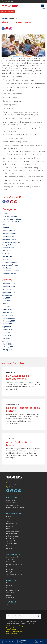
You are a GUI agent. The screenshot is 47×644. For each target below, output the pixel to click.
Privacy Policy (11, 628)
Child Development (10, 216)
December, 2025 (9, 284)
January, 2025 (8, 315)
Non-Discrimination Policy (15, 631)
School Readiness (12, 505)
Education (12, 497)
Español (12, 487)
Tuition (9, 567)
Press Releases (8, 248)
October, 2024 (8, 324)
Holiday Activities (9, 231)
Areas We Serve (12, 633)
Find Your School (7, 12)
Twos (8, 521)
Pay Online (13, 484)
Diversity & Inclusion (13, 583)
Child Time (6, 254)
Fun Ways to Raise (18, 377)
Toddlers (9, 519)
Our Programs (14, 514)
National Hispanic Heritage (23, 409)
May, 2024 (6, 338)
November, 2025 (9, 286)
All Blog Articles (11, 605)
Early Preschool (11, 524)
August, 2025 (7, 295)
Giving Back (10, 593)
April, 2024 (6, 341)
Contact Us (10, 598)
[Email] (11, 29)
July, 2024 (6, 332)
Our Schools (13, 554)
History (9, 595)
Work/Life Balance (9, 245)
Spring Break (11, 541)
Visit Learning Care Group (15, 626)
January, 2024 (8, 350)
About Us (11, 580)
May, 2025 (6, 304)
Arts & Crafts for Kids (10, 265)
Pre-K (8, 529)
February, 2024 (8, 347)
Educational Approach (11, 271)
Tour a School (11, 559)
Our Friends (7, 251)
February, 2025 (8, 312)
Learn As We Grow (9, 274)
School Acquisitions (13, 588)
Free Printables (8, 236)
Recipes (5, 213)
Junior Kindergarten (13, 531)
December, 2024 (9, 318)
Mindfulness (7, 268)
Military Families (12, 572)
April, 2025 (6, 307)
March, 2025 (7, 309)
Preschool (10, 526)
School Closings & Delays (15, 574)
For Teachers (7, 256)
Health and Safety (12, 562)
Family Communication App (16, 564)
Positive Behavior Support (15, 508)
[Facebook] (3, 29)
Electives (9, 546)
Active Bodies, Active (19, 444)
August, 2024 (7, 330)
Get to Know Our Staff (11, 222)
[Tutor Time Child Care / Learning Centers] (9, 6)
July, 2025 (6, 298)
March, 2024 (7, 344)
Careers (9, 585)
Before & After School (14, 536)
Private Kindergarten (13, 534)
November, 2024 (9, 321)
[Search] (38, 616)
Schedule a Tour (14, 482)
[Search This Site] (23, 616)
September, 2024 (9, 327)
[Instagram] (8, 202)
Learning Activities (9, 233)
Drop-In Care (11, 538)
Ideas (4, 225)
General (5, 259)
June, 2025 (6, 301)
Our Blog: (6, 18)
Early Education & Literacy (12, 219)
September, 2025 (9, 292)
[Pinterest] (7, 29)
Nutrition (6, 228)
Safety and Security (9, 239)
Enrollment (10, 569)
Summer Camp (11, 543)
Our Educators (11, 503)
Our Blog (11, 602)
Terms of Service (12, 630)
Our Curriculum (11, 500)
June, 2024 (7, 335)
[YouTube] (16, 202)
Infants (8, 516)
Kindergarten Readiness (11, 242)
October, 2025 (8, 289)
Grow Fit (9, 548)
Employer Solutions (10, 262)
